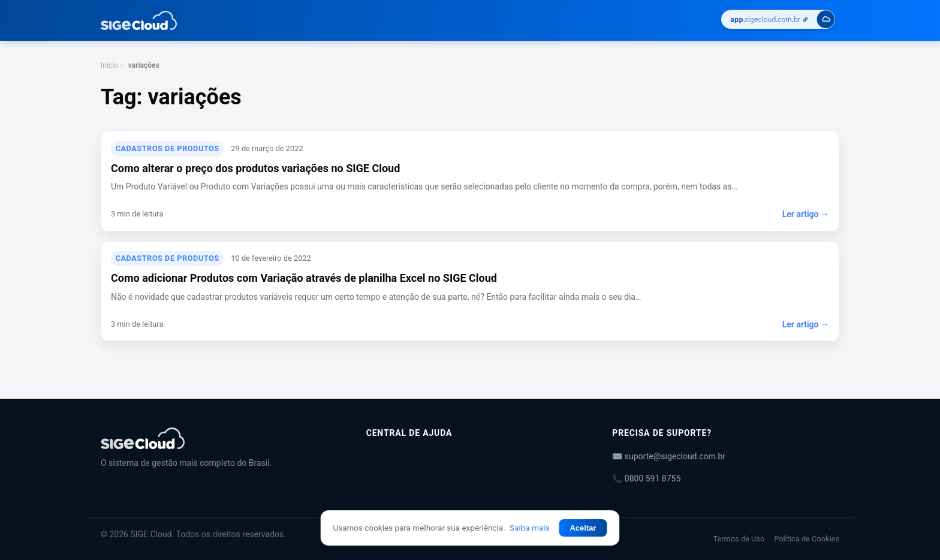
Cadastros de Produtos (168, 148)
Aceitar (583, 528)
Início (109, 65)
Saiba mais (529, 528)
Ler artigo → (806, 214)
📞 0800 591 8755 (646, 478)
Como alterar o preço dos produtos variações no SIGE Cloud (255, 168)
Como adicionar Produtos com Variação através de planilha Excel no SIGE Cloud (304, 278)
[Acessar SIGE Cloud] (778, 21)
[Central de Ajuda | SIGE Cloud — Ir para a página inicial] (139, 20)
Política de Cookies (807, 539)
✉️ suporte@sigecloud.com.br (669, 456)
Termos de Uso (739, 539)
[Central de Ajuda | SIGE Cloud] (219, 438)
